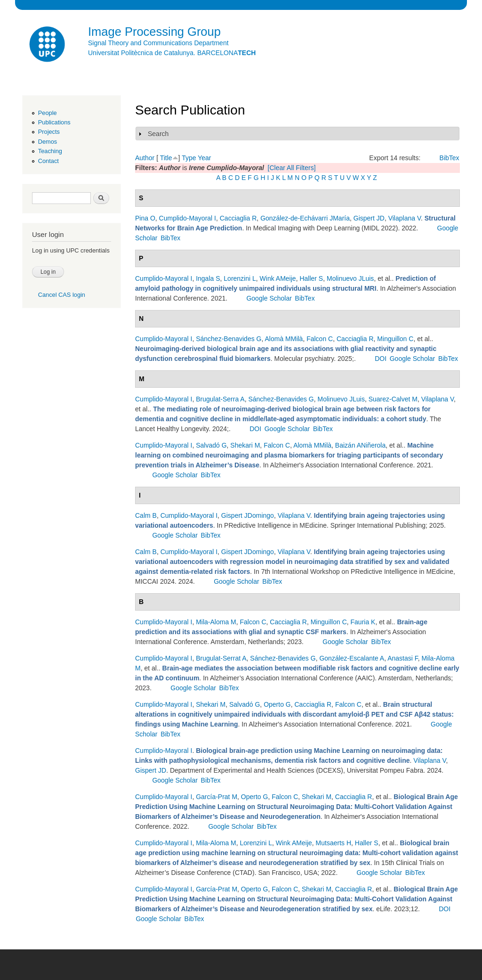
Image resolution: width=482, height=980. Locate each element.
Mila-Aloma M (216, 622)
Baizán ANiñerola (360, 445)
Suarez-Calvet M (393, 399)
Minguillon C (395, 339)
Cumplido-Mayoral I (188, 218)
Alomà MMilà (284, 339)
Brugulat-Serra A (220, 399)
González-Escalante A (352, 658)
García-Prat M (217, 797)
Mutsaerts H (333, 843)
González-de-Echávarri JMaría (305, 218)
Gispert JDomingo (248, 515)
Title (166, 158)
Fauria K (363, 622)
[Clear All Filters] (292, 168)
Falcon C (320, 339)
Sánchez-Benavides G (229, 339)
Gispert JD (369, 218)
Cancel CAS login (62, 295)
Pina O (145, 218)
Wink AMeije (278, 278)
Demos (48, 142)
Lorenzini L (240, 278)
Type (189, 158)
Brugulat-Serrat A (221, 658)
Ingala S (208, 278)
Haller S (311, 278)
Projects (49, 132)
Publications (54, 122)
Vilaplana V (405, 218)
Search (158, 134)
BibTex (450, 158)
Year (204, 158)
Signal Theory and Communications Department (158, 43)
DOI (381, 359)
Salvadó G (211, 445)
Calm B (146, 515)
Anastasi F (403, 658)
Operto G (277, 704)
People (48, 113)
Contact (48, 161)
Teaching (50, 151)
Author (145, 158)
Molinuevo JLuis (350, 278)
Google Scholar (269, 298)
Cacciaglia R (238, 218)
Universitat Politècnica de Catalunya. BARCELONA (172, 53)
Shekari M (245, 445)
